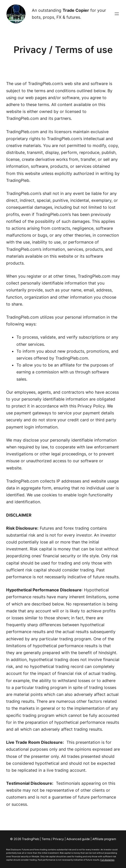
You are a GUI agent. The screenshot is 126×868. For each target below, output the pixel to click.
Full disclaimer (107, 860)
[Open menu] (117, 14)
